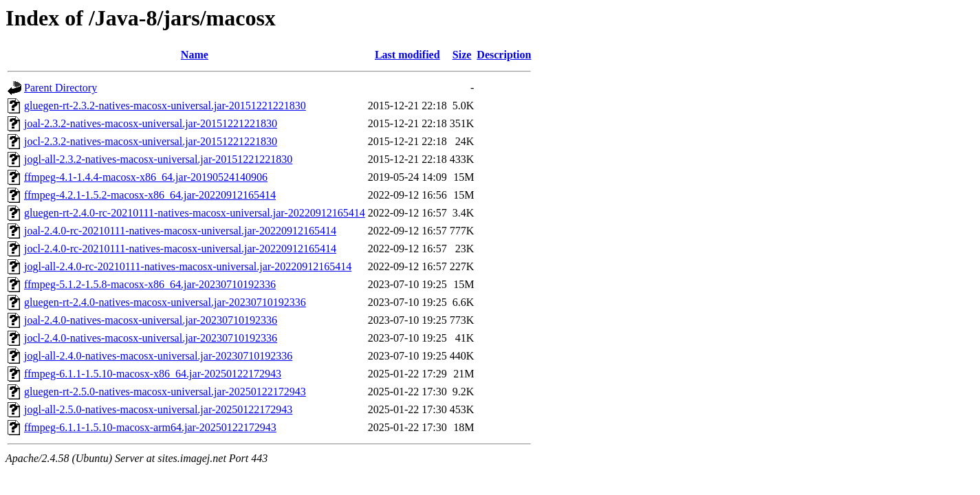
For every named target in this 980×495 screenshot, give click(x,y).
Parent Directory (61, 88)
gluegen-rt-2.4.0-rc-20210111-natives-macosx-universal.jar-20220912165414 (195, 213)
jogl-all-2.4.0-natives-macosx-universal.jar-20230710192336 (158, 356)
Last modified (407, 55)
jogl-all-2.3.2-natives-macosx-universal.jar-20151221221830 (158, 159)
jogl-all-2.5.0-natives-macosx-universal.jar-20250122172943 (158, 409)
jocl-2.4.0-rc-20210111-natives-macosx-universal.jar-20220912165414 (180, 249)
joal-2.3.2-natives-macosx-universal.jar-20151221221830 (151, 123)
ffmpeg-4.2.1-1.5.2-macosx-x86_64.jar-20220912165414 (150, 195)
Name (195, 55)
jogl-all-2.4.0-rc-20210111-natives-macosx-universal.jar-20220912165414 (188, 266)
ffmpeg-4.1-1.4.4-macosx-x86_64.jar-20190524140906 (146, 177)
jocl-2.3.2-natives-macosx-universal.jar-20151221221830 (151, 141)
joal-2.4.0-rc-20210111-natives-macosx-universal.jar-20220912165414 (180, 231)
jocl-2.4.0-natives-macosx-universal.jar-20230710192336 (151, 338)
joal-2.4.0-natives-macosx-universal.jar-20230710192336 (151, 320)
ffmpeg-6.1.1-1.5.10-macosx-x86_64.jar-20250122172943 (153, 374)
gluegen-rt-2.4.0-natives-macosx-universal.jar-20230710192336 (165, 302)
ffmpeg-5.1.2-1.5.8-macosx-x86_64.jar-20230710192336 (150, 284)
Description (504, 55)
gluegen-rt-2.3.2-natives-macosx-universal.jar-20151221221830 (165, 106)
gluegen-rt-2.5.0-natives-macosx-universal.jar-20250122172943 (165, 392)
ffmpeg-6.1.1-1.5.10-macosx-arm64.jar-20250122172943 (150, 427)
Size (462, 55)
